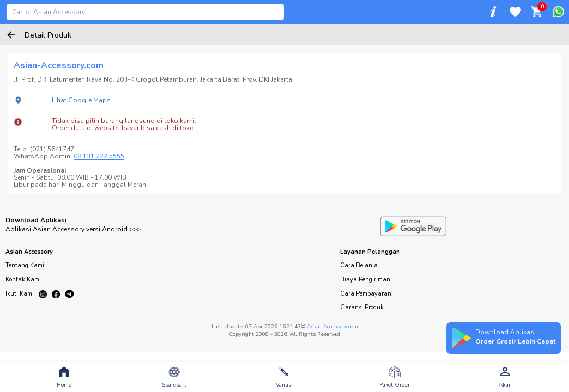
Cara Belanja (359, 265)
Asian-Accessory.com (332, 327)
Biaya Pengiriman (365, 280)
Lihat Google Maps (81, 100)
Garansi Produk (362, 307)
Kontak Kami (23, 280)
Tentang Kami (25, 265)
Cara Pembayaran (366, 294)
